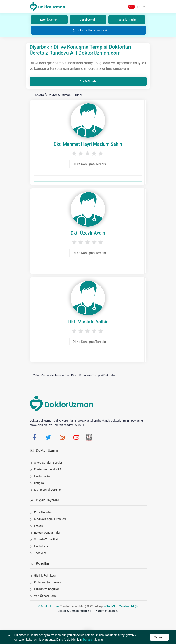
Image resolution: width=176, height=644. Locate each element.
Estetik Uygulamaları (48, 533)
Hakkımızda (42, 476)
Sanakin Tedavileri (46, 539)
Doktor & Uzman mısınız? (89, 30)
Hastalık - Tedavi (127, 20)
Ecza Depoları (43, 512)
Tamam (159, 637)
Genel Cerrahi (88, 20)
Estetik (39, 526)
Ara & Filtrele (88, 81)
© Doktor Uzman (49, 606)
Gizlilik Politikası (45, 575)
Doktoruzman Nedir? (48, 469)
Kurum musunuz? (107, 611)
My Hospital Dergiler (48, 490)
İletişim (39, 483)
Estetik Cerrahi (49, 20)
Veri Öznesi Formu (46, 596)
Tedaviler (40, 553)
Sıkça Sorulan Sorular (48, 463)
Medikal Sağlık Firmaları (50, 519)
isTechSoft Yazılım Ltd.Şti (121, 606)
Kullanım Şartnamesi (48, 582)
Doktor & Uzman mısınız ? (74, 611)
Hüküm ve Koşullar (47, 589)
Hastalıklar (41, 546)
